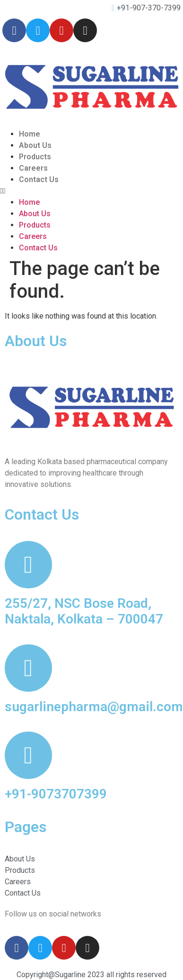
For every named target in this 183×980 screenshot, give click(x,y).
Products (35, 157)
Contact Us (39, 179)
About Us (35, 145)
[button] (91, 191)
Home (30, 134)
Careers (33, 168)
